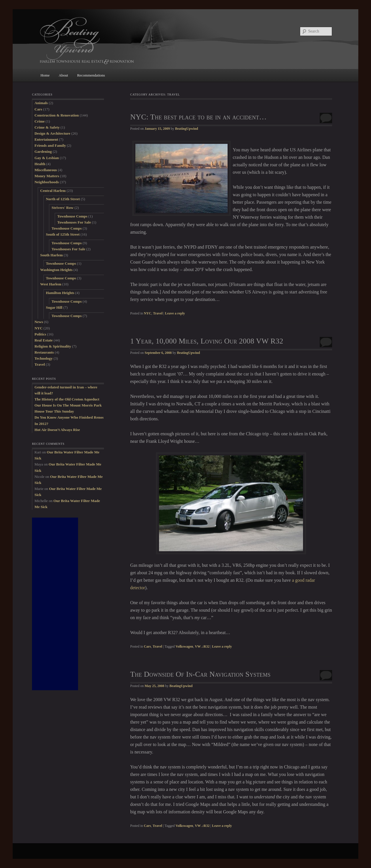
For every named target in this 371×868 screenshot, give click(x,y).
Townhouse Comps (72, 216)
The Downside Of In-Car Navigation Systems (200, 674)
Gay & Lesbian (47, 158)
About (64, 75)
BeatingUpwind (187, 129)
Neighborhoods (47, 182)
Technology (44, 358)
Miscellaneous (46, 170)
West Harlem (51, 284)
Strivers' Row (63, 208)
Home (45, 75)
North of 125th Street (63, 199)
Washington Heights (56, 270)
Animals (41, 103)
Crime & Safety (47, 127)
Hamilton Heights (60, 293)
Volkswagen (184, 646)
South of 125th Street (63, 234)
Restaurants (44, 352)
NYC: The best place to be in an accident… (198, 117)
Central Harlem (53, 191)
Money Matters (47, 176)
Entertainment (46, 139)
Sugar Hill (54, 307)
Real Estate (44, 340)
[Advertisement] (55, 604)
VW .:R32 (202, 646)
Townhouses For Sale (74, 222)
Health (40, 164)
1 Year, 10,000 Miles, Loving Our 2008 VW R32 (207, 341)
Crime (40, 121)
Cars (147, 646)
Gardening (43, 151)
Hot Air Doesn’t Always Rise (57, 430)
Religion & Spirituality (53, 346)
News (39, 322)
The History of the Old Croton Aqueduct (67, 399)
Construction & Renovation (57, 115)
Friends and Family (50, 145)
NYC (147, 313)
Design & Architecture (52, 133)
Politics (40, 334)
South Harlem (51, 255)
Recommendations (91, 75)
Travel (158, 313)
